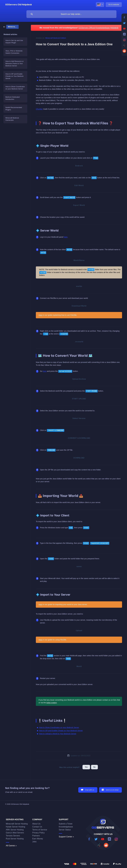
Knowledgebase (66, 827)
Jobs (34, 842)
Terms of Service (40, 830)
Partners (36, 836)
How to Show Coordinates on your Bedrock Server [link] (15, 88)
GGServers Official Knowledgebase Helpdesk (98, 28)
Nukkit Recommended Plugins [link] (14, 109)
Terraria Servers (13, 836)
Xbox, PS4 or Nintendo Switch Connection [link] (14, 52)
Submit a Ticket (66, 824)
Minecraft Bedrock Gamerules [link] (12, 119)
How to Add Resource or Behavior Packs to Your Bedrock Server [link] (15, 63)
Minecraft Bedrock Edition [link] (56, 38)
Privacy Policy (38, 833)
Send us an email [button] (112, 790)
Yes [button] (86, 767)
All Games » (11, 846)
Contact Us (37, 827)
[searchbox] (71, 14)
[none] (19, 5)
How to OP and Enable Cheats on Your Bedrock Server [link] (15, 76)
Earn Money (38, 839)
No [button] (95, 767)
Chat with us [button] (90, 790)
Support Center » (66, 837)
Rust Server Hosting (15, 839)
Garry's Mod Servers (15, 833)
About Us (36, 824)
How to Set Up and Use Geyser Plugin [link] (14, 42)
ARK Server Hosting (15, 830)
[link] (11, 27)
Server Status (65, 830)
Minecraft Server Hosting (17, 824)
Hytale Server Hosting (16, 827)
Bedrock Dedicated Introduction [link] (13, 98)
